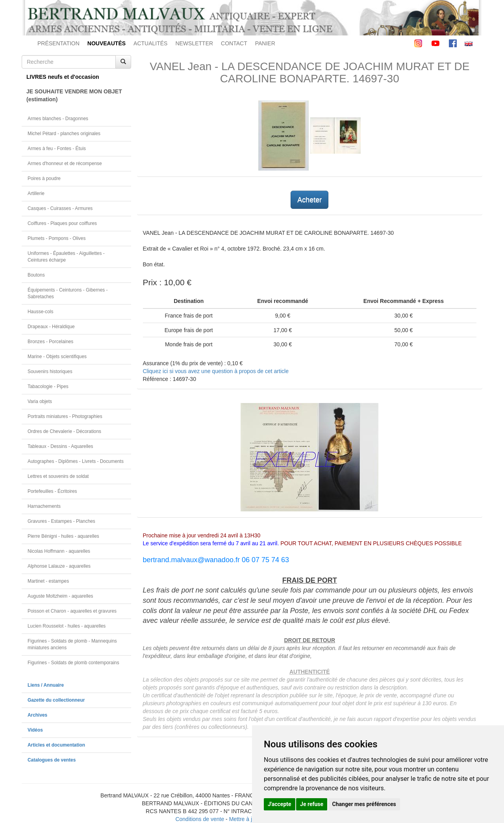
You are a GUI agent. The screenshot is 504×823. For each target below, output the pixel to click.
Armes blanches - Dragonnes (58, 119)
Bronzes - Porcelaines (50, 342)
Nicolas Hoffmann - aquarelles (59, 551)
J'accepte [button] (280, 804)
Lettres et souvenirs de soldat (58, 476)
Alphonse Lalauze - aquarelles (59, 566)
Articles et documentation (56, 745)
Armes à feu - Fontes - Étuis (57, 149)
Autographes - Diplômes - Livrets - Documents (76, 461)
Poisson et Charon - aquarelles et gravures (72, 611)
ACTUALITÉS (150, 43)
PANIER (265, 43)
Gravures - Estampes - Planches (61, 521)
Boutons (36, 275)
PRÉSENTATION (58, 43)
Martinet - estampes (48, 581)
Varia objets (40, 401)
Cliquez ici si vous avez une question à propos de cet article (216, 371)
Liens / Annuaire (46, 685)
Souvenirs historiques (50, 372)
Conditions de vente (200, 819)
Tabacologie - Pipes (48, 386)
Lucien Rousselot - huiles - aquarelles (67, 626)
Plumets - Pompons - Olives (57, 238)
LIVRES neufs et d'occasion (63, 77)
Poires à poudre (44, 178)
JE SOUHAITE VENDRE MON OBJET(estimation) (74, 95)
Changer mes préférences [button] (364, 804)
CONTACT (234, 43)
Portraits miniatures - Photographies (65, 416)
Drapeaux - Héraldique (51, 327)
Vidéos (35, 730)
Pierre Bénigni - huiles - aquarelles (63, 536)
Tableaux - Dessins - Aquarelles (60, 446)
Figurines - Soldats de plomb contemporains (73, 663)
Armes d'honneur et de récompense (65, 163)
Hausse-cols (40, 312)
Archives (37, 715)
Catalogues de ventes (52, 760)
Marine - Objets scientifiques (57, 357)
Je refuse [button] (312, 804)
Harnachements (44, 506)
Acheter (309, 200)
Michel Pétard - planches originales (64, 134)
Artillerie (36, 193)
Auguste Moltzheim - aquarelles (60, 596)
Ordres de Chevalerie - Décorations (64, 431)
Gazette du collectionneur (56, 700)
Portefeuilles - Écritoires (52, 491)
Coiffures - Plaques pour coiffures (62, 223)
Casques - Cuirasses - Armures (60, 208)
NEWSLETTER (194, 43)
